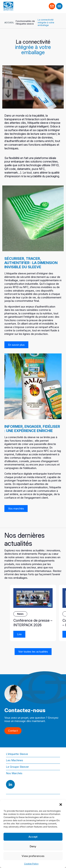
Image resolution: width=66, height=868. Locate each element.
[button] (61, 804)
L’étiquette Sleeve (17, 754)
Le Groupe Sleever (17, 767)
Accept (33, 837)
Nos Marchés (14, 773)
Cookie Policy (31, 864)
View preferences (33, 856)
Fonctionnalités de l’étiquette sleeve (25, 23)
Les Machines (15, 760)
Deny (33, 846)
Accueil (9, 23)
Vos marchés (16, 509)
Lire (19, 634)
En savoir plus (16, 345)
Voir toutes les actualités (33, 652)
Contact (52, 5)
